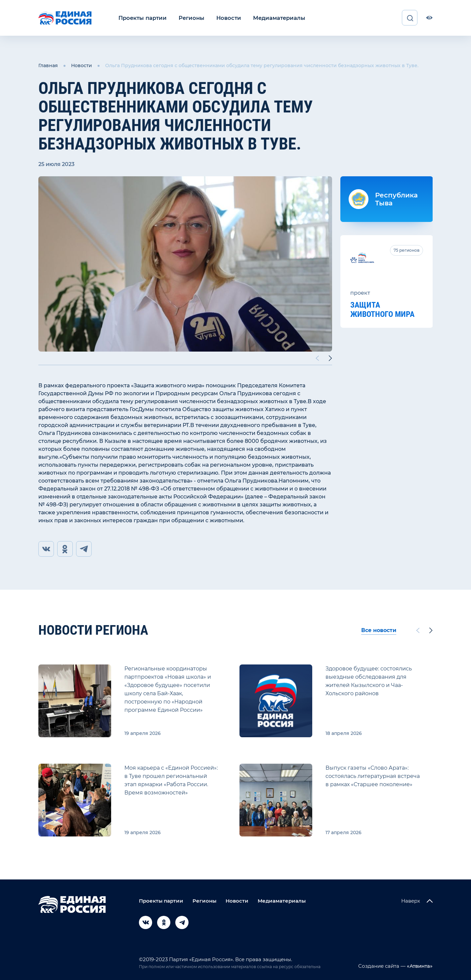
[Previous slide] (317, 358)
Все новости (379, 630)
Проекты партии (142, 18)
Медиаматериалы (274, 18)
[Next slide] (330, 358)
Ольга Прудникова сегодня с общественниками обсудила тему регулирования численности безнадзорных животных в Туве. (262, 65)
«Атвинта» (419, 966)
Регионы (189, 18)
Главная (48, 65)
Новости (225, 18)
